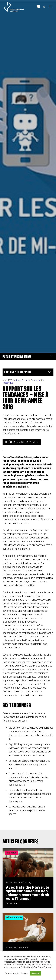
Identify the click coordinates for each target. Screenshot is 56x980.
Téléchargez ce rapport (20, 442)
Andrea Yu (24, 947)
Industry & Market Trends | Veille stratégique (23, 382)
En (38, 7)
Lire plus (10, 904)
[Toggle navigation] (51, 7)
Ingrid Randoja (25, 883)
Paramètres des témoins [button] (16, 973)
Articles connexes (21, 841)
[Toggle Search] (44, 7)
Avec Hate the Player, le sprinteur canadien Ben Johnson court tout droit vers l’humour (28, 893)
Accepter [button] (35, 973)
